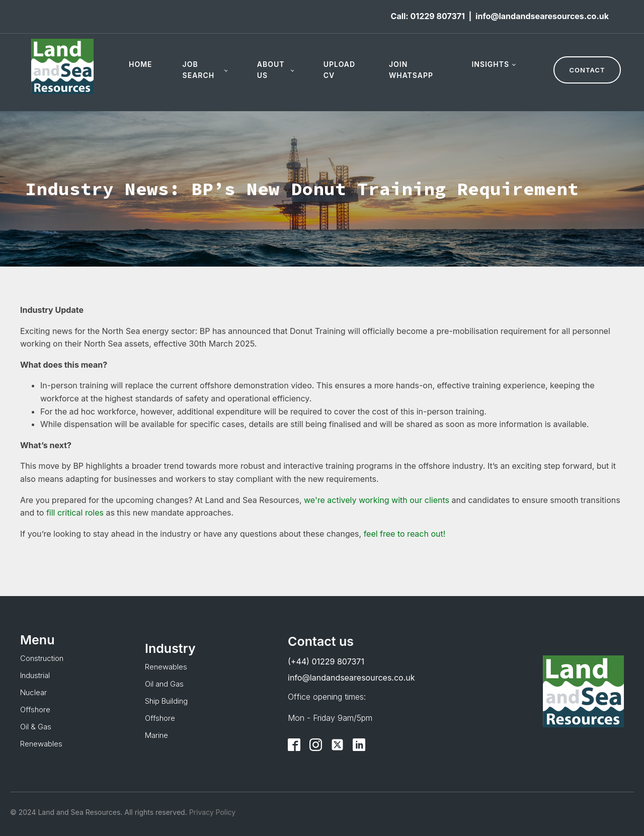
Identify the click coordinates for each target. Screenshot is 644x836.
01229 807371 (437, 16)
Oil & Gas (36, 727)
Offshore (35, 709)
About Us (271, 70)
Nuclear (33, 692)
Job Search (199, 70)
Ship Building (166, 701)
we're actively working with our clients (377, 500)
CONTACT (587, 70)
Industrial (35, 675)
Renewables (41, 744)
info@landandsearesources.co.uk (542, 16)
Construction (42, 658)
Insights (490, 64)
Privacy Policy (212, 812)
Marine (156, 735)
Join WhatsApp (411, 70)
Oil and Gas (164, 684)
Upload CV (339, 70)
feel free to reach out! (405, 534)
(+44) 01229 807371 (326, 661)
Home (141, 64)
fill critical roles (75, 513)
